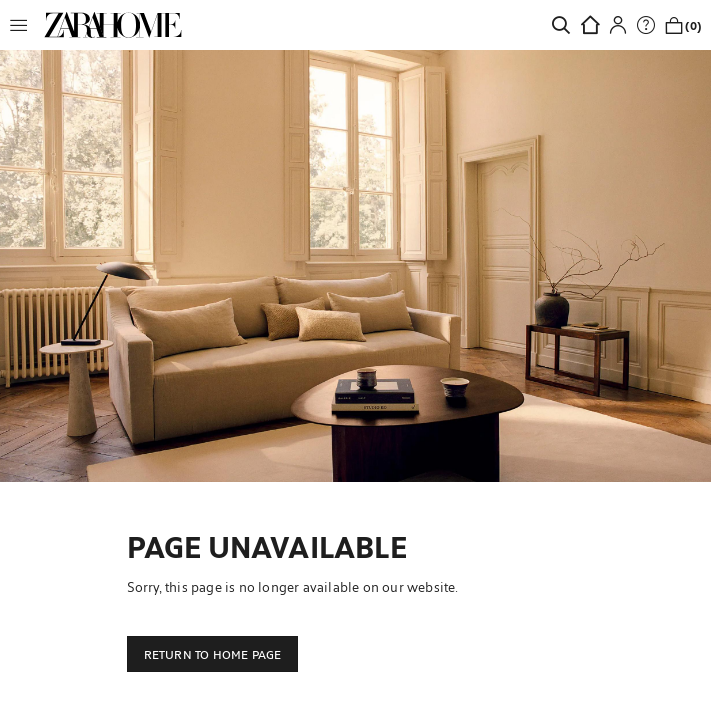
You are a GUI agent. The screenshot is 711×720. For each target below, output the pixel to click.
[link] (113, 25)
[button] (24, 25)
